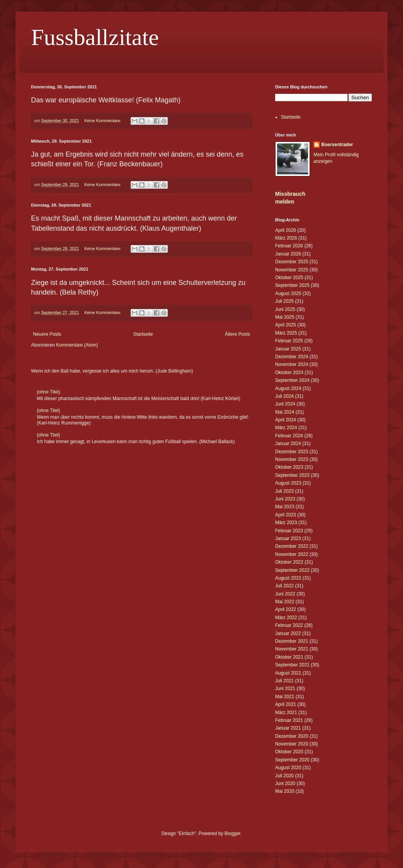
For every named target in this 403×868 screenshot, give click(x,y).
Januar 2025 (288, 349)
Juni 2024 (285, 404)
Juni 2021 (285, 689)
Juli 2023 (284, 491)
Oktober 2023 (289, 467)
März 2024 (286, 428)
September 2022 (292, 570)
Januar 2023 (288, 538)
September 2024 (292, 380)
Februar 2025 (289, 341)
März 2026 (286, 238)
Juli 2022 (284, 586)
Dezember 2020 (292, 736)
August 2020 (288, 768)
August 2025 (288, 293)
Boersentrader (337, 145)
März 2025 (286, 333)
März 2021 (286, 713)
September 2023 (292, 475)
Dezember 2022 (292, 546)
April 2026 (286, 230)
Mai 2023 (285, 507)
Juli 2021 (284, 681)
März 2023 (286, 523)
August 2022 (288, 578)
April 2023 (286, 515)
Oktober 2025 (289, 278)
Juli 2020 (284, 776)
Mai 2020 (285, 791)
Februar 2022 (289, 625)
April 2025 (286, 325)
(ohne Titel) (48, 392)
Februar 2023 (289, 531)
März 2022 (286, 618)
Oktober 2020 (289, 752)
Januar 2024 (288, 443)
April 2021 (286, 704)
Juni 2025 (285, 309)
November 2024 (292, 364)
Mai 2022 (285, 602)
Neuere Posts (47, 334)
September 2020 (292, 760)
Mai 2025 (285, 317)
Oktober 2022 (289, 562)
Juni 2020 (285, 783)
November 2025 (292, 270)
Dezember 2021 (292, 641)
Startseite (143, 334)
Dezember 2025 (292, 262)
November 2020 (292, 744)
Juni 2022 (285, 594)
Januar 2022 (288, 633)
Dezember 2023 (292, 452)
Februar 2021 (289, 720)
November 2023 (292, 459)
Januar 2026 (288, 254)
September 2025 (292, 285)
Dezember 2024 (292, 357)
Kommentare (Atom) (77, 345)
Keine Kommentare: (103, 121)
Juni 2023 (285, 499)
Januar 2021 (288, 728)
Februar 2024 (289, 436)
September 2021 (292, 665)
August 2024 (288, 388)
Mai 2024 (285, 412)
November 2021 (292, 649)
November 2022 (292, 554)
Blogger (232, 833)
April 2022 (286, 609)
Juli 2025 (284, 301)
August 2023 (288, 483)
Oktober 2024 (289, 373)
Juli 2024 (284, 396)
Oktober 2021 (289, 657)
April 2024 (286, 420)
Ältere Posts (237, 334)
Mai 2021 (285, 697)
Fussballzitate (95, 37)
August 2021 (288, 673)
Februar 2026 (289, 246)
